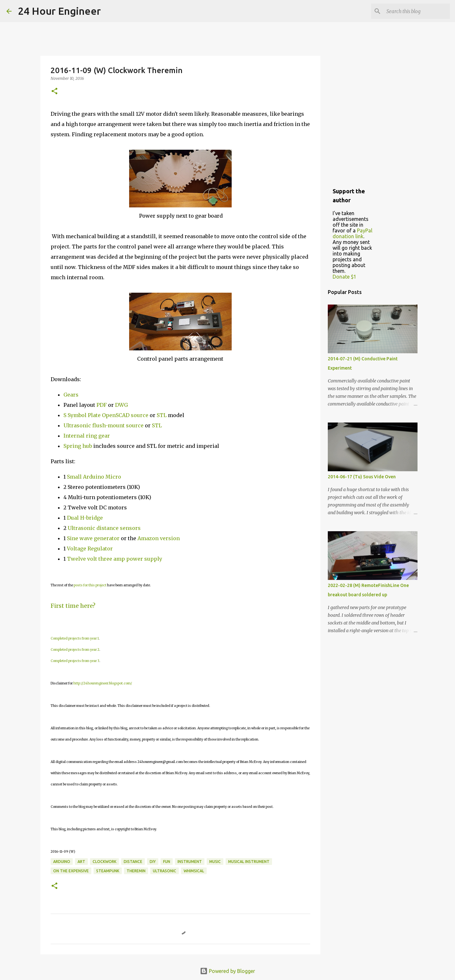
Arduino (62, 862)
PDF (102, 405)
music (215, 862)
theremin (136, 871)
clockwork (104, 862)
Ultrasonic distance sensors (104, 528)
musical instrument (249, 862)
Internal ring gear (87, 436)
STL (162, 415)
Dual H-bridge (85, 518)
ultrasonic (165, 871)
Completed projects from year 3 (75, 661)
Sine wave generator (93, 538)
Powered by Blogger (227, 971)
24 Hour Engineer (59, 11)
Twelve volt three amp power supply (115, 559)
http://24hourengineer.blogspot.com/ (103, 683)
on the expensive (71, 871)
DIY (153, 862)
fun (167, 862)
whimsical (194, 871)
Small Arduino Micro (94, 477)
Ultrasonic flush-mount (94, 425)
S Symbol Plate (82, 415)
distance (133, 862)
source (135, 425)
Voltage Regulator (90, 549)
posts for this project (90, 585)
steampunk (108, 871)
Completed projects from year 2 (75, 650)
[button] (54, 92)
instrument (190, 862)
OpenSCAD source (125, 415)
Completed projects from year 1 (75, 638)
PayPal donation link (352, 233)
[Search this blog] (416, 11)
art (81, 862)
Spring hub (78, 446)
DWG (121, 405)
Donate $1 (344, 277)
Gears (71, 395)
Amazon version (159, 538)
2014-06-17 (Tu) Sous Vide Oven (362, 477)
